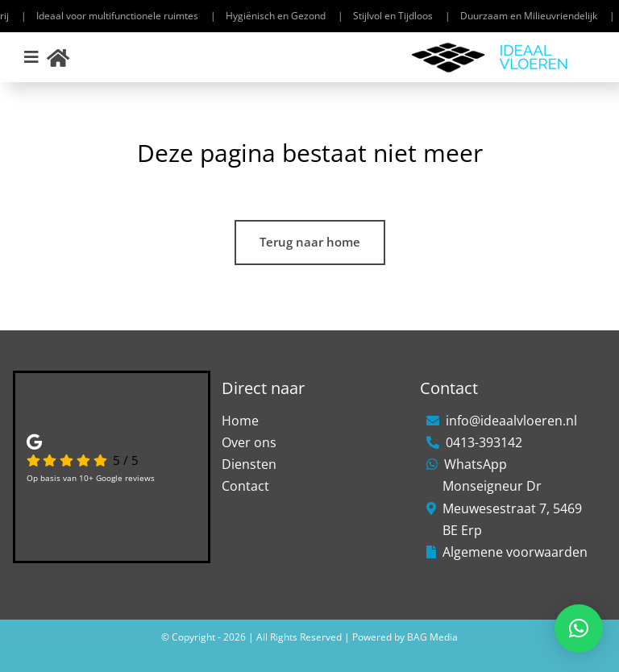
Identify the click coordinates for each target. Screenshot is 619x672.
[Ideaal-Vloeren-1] (490, 46)
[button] (579, 628)
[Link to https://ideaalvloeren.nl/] (58, 58)
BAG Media (432, 637)
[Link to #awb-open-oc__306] (31, 57)
